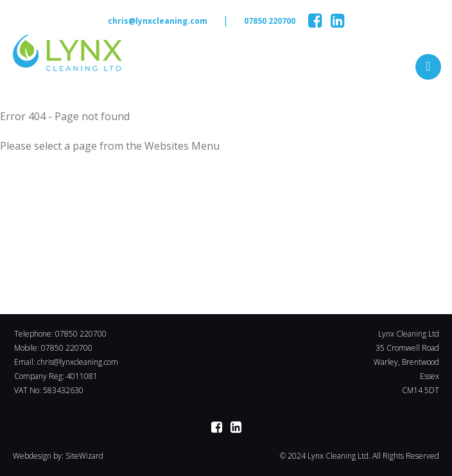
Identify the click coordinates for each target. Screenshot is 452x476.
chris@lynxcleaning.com (158, 21)
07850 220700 (270, 21)
